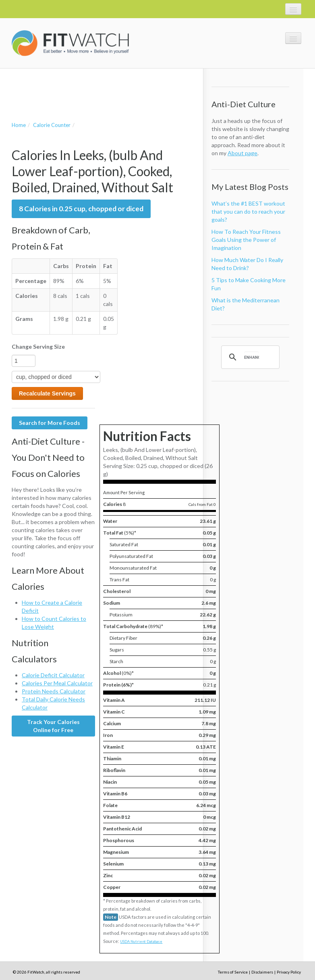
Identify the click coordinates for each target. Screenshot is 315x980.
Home (19, 125)
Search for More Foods (50, 423)
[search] (252, 357)
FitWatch (70, 43)
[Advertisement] (106, 87)
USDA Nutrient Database (141, 942)
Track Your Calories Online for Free (53, 726)
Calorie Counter (52, 125)
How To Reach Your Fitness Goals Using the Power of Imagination (246, 240)
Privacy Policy (289, 972)
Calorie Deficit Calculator (53, 675)
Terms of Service (233, 972)
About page (242, 153)
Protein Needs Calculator (54, 691)
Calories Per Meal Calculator (57, 683)
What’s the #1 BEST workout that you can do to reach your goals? (248, 211)
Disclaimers (262, 972)
